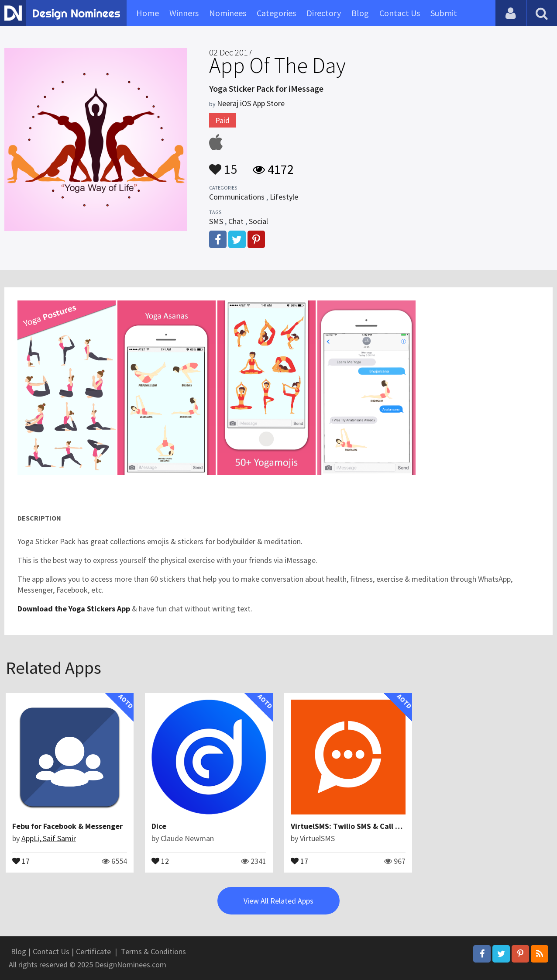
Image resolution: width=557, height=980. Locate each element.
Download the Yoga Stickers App (74, 609)
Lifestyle (284, 197)
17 (21, 860)
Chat (236, 221)
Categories (276, 13)
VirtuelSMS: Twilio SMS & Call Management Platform (383, 826)
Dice (159, 826)
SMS (216, 221)
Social (258, 221)
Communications (237, 197)
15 (223, 165)
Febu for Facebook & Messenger (67, 826)
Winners (184, 13)
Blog (360, 13)
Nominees (228, 13)
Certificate (93, 951)
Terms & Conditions (153, 951)
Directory (324, 13)
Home (148, 13)
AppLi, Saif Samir (49, 838)
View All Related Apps (278, 901)
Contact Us (400, 13)
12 (160, 860)
